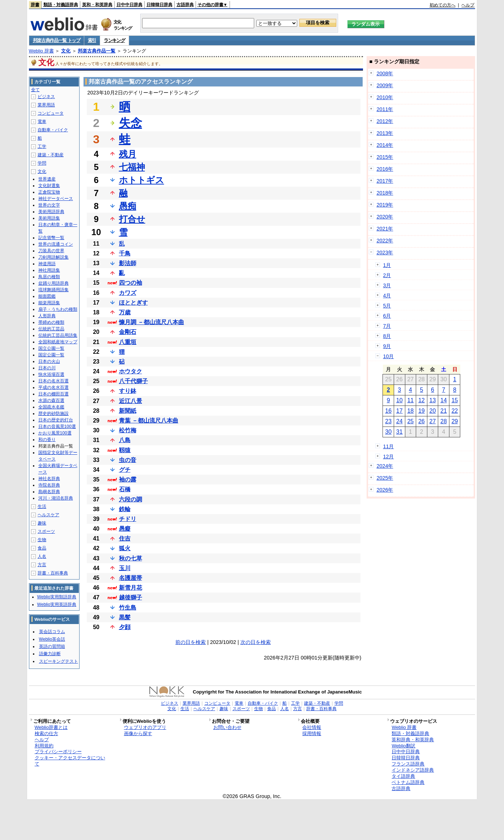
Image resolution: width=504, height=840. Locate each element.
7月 (387, 326)
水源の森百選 (51, 400)
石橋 (125, 489)
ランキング (114, 40)
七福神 (132, 167)
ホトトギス (142, 180)
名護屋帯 (131, 578)
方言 (42, 565)
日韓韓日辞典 (159, 5)
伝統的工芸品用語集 (58, 335)
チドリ (128, 519)
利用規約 (44, 746)
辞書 (35, 5)
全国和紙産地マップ (58, 342)
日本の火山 (49, 361)
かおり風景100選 (55, 433)
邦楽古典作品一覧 (97, 51)
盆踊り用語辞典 (54, 283)
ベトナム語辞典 (408, 782)
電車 (42, 122)
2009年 (385, 85)
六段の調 (131, 499)
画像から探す (138, 733)
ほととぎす (133, 303)
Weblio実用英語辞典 (57, 604)
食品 (42, 548)
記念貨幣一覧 (51, 238)
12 (422, 400)
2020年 (385, 217)
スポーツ (46, 531)
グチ (125, 470)
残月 (128, 154)
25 (410, 421)
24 (400, 421)
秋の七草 (131, 558)
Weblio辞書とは (51, 727)
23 (388, 421)
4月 (387, 296)
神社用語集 (49, 270)
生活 (42, 506)
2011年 (385, 109)
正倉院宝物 (49, 192)
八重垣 (128, 342)
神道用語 (47, 264)
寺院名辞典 (49, 485)
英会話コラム (52, 632)
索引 (92, 40)
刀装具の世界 (51, 251)
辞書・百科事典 (53, 573)
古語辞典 (185, 5)
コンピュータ (51, 113)
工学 (42, 147)
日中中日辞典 (129, 5)
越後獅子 (131, 597)
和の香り (47, 440)
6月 (387, 316)
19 (422, 411)
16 (388, 411)
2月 (387, 275)
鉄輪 (125, 509)
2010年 (385, 97)
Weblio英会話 (52, 639)
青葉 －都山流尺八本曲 (149, 421)
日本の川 (47, 368)
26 (422, 421)
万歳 (125, 312)
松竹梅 (128, 430)
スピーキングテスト (59, 661)
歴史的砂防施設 (54, 413)
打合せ (132, 219)
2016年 (385, 169)
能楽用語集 (49, 303)
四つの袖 (131, 283)
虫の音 (128, 460)
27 (433, 421)
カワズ (128, 293)
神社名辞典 (49, 479)
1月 (387, 265)
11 (410, 400)
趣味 (42, 523)
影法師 (128, 263)
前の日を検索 (191, 642)
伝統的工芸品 (51, 329)
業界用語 (46, 105)
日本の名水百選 (54, 381)
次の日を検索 (256, 642)
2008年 (385, 73)
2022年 (385, 241)
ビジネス (46, 97)
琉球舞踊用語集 (54, 290)
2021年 (385, 229)
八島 (125, 440)
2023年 (385, 253)
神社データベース (56, 199)
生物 (42, 540)
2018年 (385, 193)
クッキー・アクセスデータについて (70, 761)
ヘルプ (468, 5)
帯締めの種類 (51, 322)
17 (400, 411)
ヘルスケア (48, 515)
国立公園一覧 (51, 348)
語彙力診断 (50, 654)
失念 (131, 123)
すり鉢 (128, 391)
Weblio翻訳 (403, 746)
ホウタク (131, 371)
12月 (388, 457)
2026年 (385, 490)
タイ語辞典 (403, 776)
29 (455, 421)
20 (433, 411)
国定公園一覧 (51, 355)
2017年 (385, 181)
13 (433, 400)
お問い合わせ (227, 727)
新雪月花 (131, 588)
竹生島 (128, 608)
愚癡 (125, 529)
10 (400, 400)
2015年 (385, 157)
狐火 (125, 548)
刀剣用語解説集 (54, 257)
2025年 (385, 478)
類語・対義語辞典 (61, 5)
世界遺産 (47, 179)
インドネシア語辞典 (413, 770)
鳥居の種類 (49, 277)
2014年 (385, 145)
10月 (388, 356)
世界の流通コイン (56, 244)
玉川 (125, 568)
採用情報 (312, 733)
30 (388, 432)
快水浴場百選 (51, 374)
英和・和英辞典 (97, 5)
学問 (42, 163)
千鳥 (125, 253)
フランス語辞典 (408, 764)
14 (444, 400)
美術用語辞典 (51, 212)
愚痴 (128, 206)
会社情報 (312, 727)
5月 (387, 306)
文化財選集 (49, 186)
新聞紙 (128, 411)
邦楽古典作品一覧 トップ (57, 40)
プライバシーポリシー (58, 752)
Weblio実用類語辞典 (57, 597)
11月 (388, 446)
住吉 (125, 538)
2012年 (385, 121)
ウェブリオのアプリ (145, 727)
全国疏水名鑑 (51, 407)
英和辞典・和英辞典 (413, 740)
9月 (387, 346)
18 (410, 411)
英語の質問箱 (52, 646)
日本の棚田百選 (54, 394)
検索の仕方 (46, 733)
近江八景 (131, 401)
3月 (387, 285)
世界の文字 (49, 205)
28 (444, 421)
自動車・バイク (53, 130)
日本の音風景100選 (57, 427)
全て (35, 90)
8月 (387, 336)
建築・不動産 (51, 155)
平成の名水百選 (54, 387)
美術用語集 (49, 218)
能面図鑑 (47, 296)
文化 (66, 51)
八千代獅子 (133, 381)
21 (444, 411)
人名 (42, 556)
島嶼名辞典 (49, 492)
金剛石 (128, 332)
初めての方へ (443, 5)
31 (400, 432)
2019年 (385, 205)
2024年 (385, 466)
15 (455, 400)
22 (455, 411)
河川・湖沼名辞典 (56, 498)
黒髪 (125, 617)
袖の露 (128, 480)
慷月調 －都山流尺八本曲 (151, 322)
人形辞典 (47, 316)
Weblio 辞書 (41, 51)
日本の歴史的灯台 (56, 420)
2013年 (385, 133)
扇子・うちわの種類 (58, 309)
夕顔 (125, 627)
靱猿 (125, 450)
